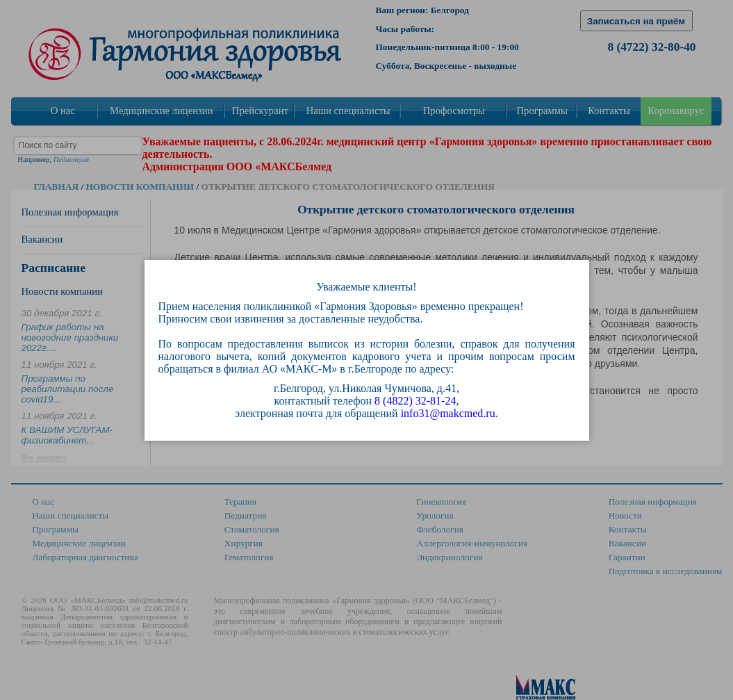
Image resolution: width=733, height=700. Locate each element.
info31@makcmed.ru (448, 413)
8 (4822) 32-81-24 (415, 401)
